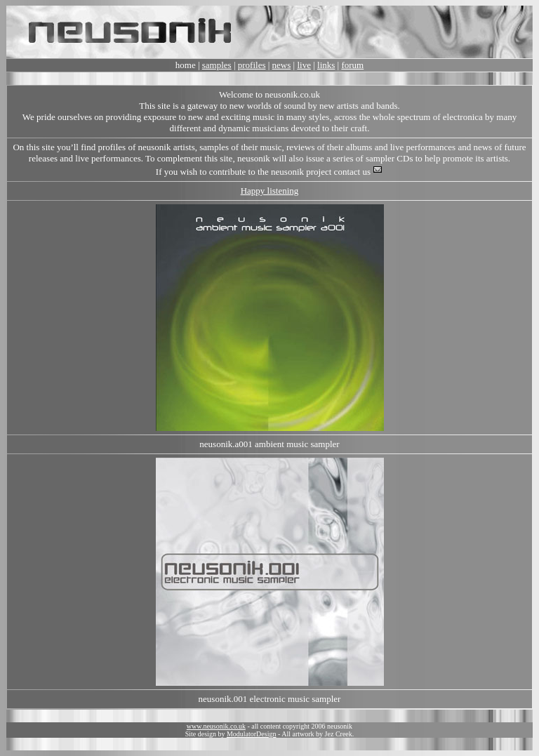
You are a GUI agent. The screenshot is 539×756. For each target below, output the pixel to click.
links (326, 65)
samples (217, 65)
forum (352, 65)
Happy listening (270, 191)
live (304, 65)
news (282, 65)
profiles (252, 65)
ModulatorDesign (252, 734)
